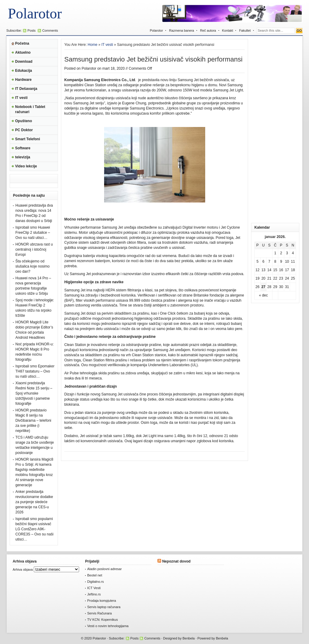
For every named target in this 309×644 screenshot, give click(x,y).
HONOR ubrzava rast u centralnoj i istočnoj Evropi (34, 249)
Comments (50, 30)
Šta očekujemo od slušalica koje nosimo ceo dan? (32, 266)
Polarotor (35, 13)
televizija (23, 157)
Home (93, 45)
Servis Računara (99, 613)
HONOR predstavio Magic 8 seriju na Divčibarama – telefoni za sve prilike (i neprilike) (33, 420)
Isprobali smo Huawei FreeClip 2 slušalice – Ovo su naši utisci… (33, 233)
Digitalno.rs (96, 582)
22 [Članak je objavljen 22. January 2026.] (275, 278)
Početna (22, 43)
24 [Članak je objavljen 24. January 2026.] (287, 278)
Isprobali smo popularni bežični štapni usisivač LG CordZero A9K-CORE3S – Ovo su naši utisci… (34, 529)
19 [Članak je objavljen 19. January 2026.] (258, 278)
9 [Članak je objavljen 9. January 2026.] (281, 262)
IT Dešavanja (26, 89)
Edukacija (24, 71)
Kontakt (228, 30)
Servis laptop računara (104, 607)
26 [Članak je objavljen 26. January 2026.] (258, 287)
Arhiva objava (23, 569)
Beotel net (95, 575)
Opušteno (24, 121)
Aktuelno (23, 52)
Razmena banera (182, 30)
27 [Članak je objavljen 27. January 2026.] (263, 287)
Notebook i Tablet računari (30, 109)
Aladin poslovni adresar (104, 569)
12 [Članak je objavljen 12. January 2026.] (258, 270)
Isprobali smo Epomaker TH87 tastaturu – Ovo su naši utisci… (35, 371)
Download (24, 62)
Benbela (189, 638)
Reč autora (208, 30)
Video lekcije (26, 166)
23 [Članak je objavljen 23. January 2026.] (281, 278)
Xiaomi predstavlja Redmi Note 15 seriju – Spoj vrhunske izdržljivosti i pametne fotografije (34, 393)
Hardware (23, 80)
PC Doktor (24, 130)
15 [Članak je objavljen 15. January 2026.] (275, 270)
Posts (32, 30)
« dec (263, 295)
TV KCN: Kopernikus (102, 620)
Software (23, 148)
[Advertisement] (275, 129)
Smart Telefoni (27, 139)
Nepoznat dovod (176, 561)
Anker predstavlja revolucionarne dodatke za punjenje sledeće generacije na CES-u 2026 (34, 502)
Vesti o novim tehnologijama (108, 626)
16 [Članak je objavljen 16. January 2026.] (281, 270)
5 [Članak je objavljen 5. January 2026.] (258, 262)
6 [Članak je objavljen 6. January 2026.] (264, 262)
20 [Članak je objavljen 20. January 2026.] (263, 278)
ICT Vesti (94, 588)
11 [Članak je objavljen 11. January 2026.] (293, 262)
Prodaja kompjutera (102, 601)
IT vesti (21, 98)
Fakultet (245, 30)
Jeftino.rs (94, 594)
